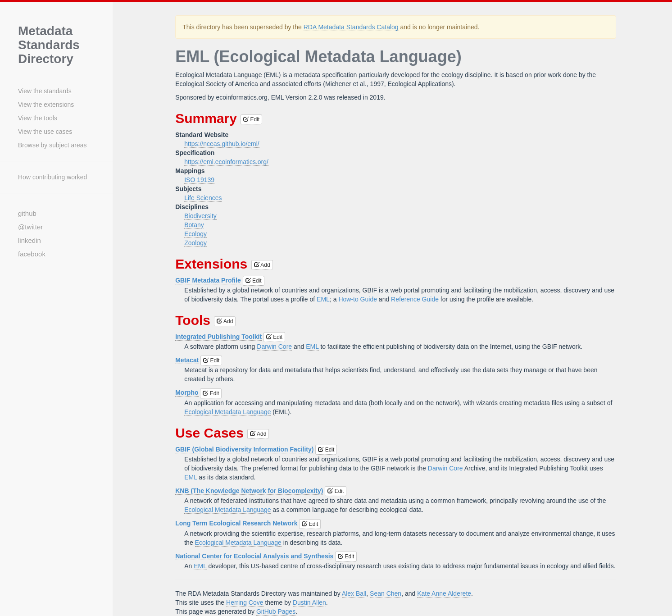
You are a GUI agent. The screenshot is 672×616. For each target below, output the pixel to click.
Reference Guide (415, 299)
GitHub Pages (276, 611)
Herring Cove (245, 602)
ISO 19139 (199, 180)
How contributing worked (52, 177)
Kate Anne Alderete (444, 593)
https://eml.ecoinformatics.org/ (226, 162)
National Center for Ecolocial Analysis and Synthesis (254, 556)
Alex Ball (354, 593)
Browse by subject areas (52, 145)
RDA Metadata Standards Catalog (351, 27)
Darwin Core (274, 347)
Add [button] (262, 265)
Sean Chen (386, 593)
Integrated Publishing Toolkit (218, 337)
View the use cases (45, 132)
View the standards (45, 91)
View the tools (38, 118)
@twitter (30, 227)
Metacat (187, 360)
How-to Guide (358, 299)
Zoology (195, 243)
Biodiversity (200, 216)
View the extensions (46, 105)
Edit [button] (251, 119)
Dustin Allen (309, 602)
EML (323, 299)
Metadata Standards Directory (49, 45)
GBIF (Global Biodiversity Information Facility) (244, 449)
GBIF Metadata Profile (208, 280)
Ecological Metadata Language (227, 412)
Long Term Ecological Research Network (236, 523)
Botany (194, 225)
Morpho (187, 392)
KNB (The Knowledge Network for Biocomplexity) (249, 491)
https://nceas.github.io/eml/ (222, 144)
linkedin (30, 240)
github (27, 213)
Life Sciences (203, 198)
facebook (32, 254)
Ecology (195, 234)
